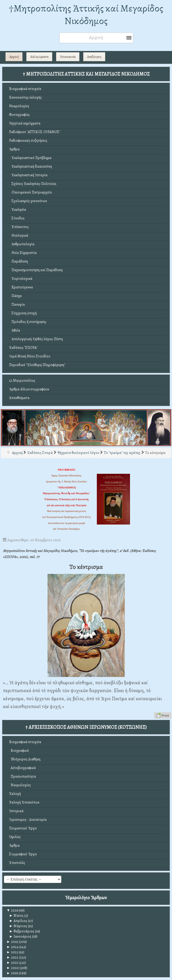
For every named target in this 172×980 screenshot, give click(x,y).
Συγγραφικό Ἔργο (23, 854)
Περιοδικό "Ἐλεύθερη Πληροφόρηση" (37, 365)
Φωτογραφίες (19, 115)
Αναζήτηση (94, 57)
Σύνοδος (17, 218)
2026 (12, 910)
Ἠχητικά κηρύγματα (25, 123)
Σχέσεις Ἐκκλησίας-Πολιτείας (33, 184)
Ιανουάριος (20, 936)
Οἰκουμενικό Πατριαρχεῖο (31, 192)
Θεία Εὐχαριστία (23, 253)
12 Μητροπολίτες (22, 381)
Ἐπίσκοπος (19, 227)
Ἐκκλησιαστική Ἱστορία (28, 175)
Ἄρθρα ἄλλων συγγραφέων (29, 389)
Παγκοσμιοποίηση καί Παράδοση (36, 270)
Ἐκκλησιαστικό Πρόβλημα (30, 158)
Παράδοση (19, 261)
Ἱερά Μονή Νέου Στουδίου (30, 356)
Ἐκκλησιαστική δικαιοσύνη (31, 166)
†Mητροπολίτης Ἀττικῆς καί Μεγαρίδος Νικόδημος (86, 15)
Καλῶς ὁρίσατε (39, 57)
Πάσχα (15, 296)
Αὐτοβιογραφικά (22, 768)
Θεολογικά (19, 235)
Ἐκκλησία (18, 210)
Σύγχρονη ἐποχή (23, 313)
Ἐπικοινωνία (68, 57)
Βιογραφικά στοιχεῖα (25, 89)
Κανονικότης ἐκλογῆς (25, 97)
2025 (12, 942)
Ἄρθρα (14, 149)
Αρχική (14, 57)
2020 (13, 968)
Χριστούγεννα (21, 287)
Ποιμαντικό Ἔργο (23, 828)
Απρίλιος (18, 921)
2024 (13, 947)
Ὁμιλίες (15, 837)
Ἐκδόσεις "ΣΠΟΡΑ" (23, 348)
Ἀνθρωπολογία (22, 244)
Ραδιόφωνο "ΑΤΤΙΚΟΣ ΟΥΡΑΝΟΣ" (35, 132)
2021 (12, 963)
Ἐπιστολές (17, 863)
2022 (13, 957)
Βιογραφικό (19, 751)
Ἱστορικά (16, 811)
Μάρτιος (18, 926)
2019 (12, 973)
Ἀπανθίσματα (19, 398)
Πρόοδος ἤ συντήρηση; (28, 322)
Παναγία (17, 304)
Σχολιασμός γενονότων (28, 201)
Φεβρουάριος (22, 931)
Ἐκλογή (15, 794)
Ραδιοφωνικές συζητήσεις (28, 141)
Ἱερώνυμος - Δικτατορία (28, 820)
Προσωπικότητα (23, 776)
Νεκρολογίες (19, 106)
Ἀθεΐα (15, 330)
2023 (12, 952)
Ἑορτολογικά (21, 279)
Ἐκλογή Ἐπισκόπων (24, 802)
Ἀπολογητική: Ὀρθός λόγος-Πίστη (36, 339)
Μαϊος (16, 916)
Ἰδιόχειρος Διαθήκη (25, 759)
